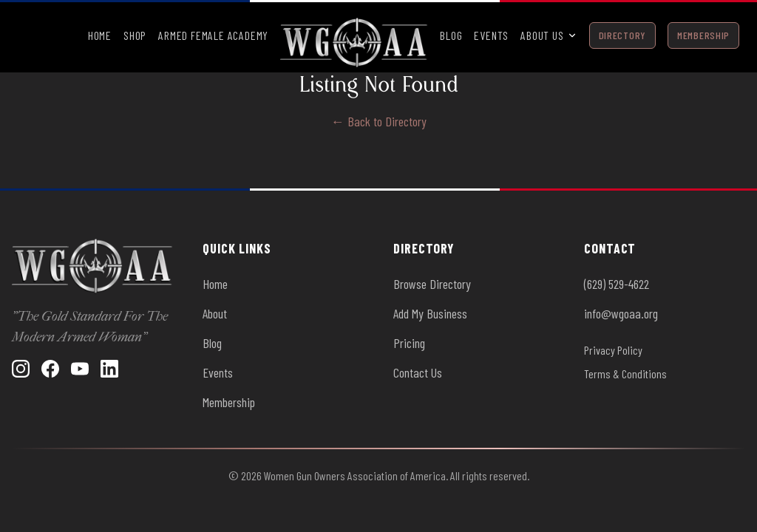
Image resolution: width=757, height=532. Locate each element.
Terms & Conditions (625, 374)
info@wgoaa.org (621, 313)
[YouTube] (80, 369)
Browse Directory (432, 284)
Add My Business (430, 313)
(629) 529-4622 (617, 284)
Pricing (409, 343)
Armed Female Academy (213, 35)
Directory (622, 35)
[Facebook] (50, 369)
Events (491, 35)
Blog (451, 35)
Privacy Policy (613, 350)
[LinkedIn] (109, 369)
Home (100, 35)
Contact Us (418, 372)
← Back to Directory (379, 121)
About (215, 313)
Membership (703, 35)
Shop (135, 35)
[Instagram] (21, 369)
